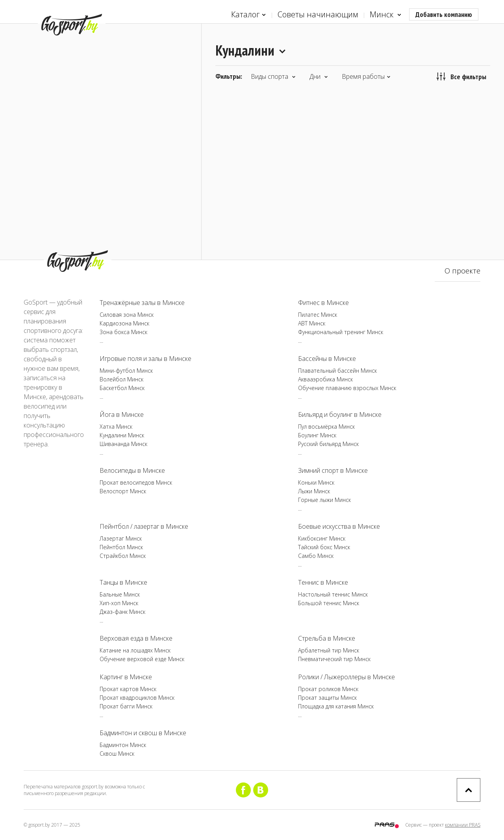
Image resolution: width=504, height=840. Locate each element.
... (101, 341)
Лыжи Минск (314, 491)
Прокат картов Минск (128, 689)
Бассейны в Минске (327, 359)
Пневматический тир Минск (334, 659)
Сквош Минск (117, 754)
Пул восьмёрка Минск (326, 427)
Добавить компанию (444, 14)
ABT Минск (312, 323)
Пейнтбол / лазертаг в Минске (144, 526)
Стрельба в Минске (327, 638)
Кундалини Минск (122, 435)
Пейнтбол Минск (121, 547)
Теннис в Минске (323, 582)
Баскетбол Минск (122, 388)
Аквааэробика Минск (325, 379)
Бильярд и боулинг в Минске (340, 414)
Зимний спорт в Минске (333, 470)
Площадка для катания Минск (336, 706)
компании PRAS (463, 825)
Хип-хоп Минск (119, 603)
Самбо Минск (316, 556)
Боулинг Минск (317, 435)
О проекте (462, 271)
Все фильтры (461, 76)
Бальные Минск (120, 594)
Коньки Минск (316, 482)
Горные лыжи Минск (324, 500)
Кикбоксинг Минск (322, 538)
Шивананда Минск (123, 444)
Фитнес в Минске (323, 303)
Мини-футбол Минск (126, 371)
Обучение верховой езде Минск (142, 659)
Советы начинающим (318, 14)
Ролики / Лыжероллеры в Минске (346, 677)
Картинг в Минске (126, 677)
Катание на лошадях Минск (135, 650)
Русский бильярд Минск (328, 444)
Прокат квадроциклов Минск (137, 698)
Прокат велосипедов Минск (136, 482)
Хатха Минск (116, 427)
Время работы (366, 76)
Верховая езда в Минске (136, 638)
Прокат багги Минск (126, 706)
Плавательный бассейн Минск (337, 371)
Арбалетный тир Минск (329, 650)
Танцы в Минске (123, 582)
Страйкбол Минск (123, 556)
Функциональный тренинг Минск (341, 332)
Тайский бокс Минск (324, 547)
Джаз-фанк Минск (122, 612)
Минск (385, 15)
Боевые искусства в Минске (339, 526)
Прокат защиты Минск (327, 698)
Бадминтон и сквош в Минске (143, 733)
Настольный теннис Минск (333, 594)
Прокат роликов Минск (328, 689)
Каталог (248, 15)
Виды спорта (273, 76)
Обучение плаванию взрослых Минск (347, 388)
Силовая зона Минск (127, 315)
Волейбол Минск (121, 379)
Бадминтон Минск (123, 745)
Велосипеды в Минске (132, 470)
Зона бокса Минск (123, 332)
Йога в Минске (122, 414)
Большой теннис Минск (329, 603)
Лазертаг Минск (121, 538)
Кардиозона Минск (124, 323)
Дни (319, 76)
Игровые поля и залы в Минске (145, 359)
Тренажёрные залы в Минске (142, 303)
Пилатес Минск (318, 315)
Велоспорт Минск (123, 491)
